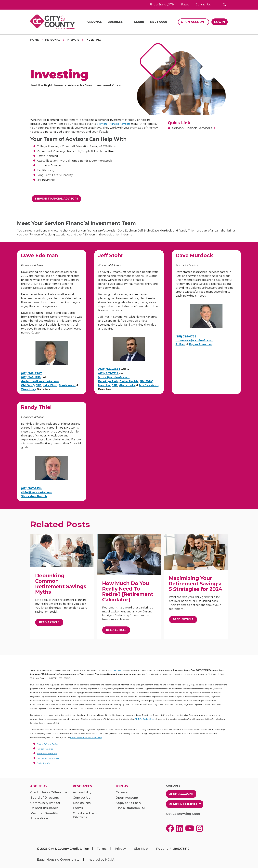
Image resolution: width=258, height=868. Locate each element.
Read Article (49, 622)
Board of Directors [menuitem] (45, 798)
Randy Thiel (36, 407)
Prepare (73, 40)
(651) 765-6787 (31, 373)
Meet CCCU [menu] (159, 22)
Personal (94, 22)
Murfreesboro (149, 385)
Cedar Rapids (129, 381)
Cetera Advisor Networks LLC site (86, 737)
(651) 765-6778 (186, 337)
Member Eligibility (185, 804)
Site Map (141, 849)
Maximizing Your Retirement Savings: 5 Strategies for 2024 (196, 584)
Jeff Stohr (111, 255)
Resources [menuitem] (82, 786)
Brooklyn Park (108, 381)
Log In (220, 22)
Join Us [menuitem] (122, 786)
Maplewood (67, 385)
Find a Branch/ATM (162, 5)
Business (115, 22)
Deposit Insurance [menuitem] (45, 808)
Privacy (120, 849)
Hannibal (104, 385)
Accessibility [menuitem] (82, 792)
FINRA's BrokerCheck (145, 719)
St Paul (181, 344)
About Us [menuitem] (39, 786)
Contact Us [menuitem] (82, 798)
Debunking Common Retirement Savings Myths (61, 584)
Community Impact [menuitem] (45, 803)
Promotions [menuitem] (39, 818)
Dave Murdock (194, 255)
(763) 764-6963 (109, 369)
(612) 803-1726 (108, 373)
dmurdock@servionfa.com (194, 340)
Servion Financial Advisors (114, 124)
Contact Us (203, 5)
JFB (39, 385)
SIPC (119, 670)
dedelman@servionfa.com (40, 381)
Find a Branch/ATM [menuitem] (130, 808)
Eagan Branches (200, 344)
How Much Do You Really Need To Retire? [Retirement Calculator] (128, 592)
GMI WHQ (28, 385)
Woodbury (29, 389)
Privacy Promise (45, 749)
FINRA (113, 670)
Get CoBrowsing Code (183, 814)
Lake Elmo (50, 385)
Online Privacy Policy (47, 744)
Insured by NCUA (101, 860)
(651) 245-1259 (31, 377)
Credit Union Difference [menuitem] (49, 792)
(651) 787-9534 (31, 488)
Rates (185, 5)
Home (34, 40)
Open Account (193, 22)
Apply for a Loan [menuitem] (128, 803)
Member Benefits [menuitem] (44, 813)
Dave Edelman (40, 255)
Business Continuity (47, 754)
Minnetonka (127, 385)
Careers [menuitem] (122, 792)
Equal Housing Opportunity (58, 860)
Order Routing (44, 763)
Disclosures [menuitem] (82, 803)
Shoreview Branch (34, 496)
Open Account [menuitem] (127, 798)
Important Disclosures (48, 758)
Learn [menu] (139, 22)
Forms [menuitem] (78, 808)
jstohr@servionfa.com (114, 377)
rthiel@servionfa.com (36, 492)
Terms (102, 849)
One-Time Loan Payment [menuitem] (85, 815)
